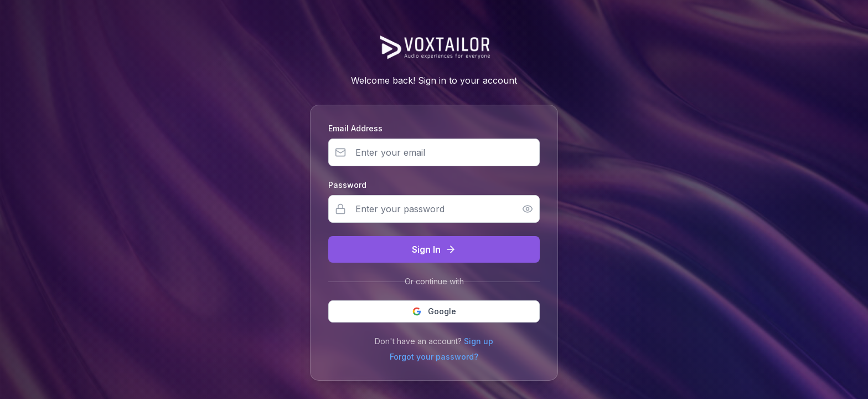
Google (434, 311)
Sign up (479, 341)
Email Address (355, 128)
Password (347, 185)
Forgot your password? (434, 357)
